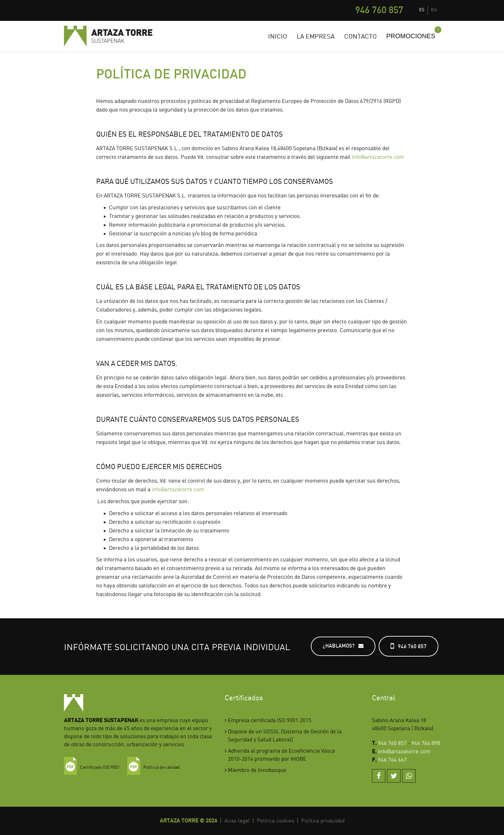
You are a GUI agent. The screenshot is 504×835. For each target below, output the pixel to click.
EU (434, 10)
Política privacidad (323, 821)
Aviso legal (237, 821)
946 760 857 (379, 10)
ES (422, 10)
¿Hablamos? (343, 646)
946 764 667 (392, 760)
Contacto (360, 37)
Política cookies (275, 821)
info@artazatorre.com (378, 157)
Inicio (278, 37)
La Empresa (316, 37)
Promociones (411, 36)
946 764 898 (426, 743)
